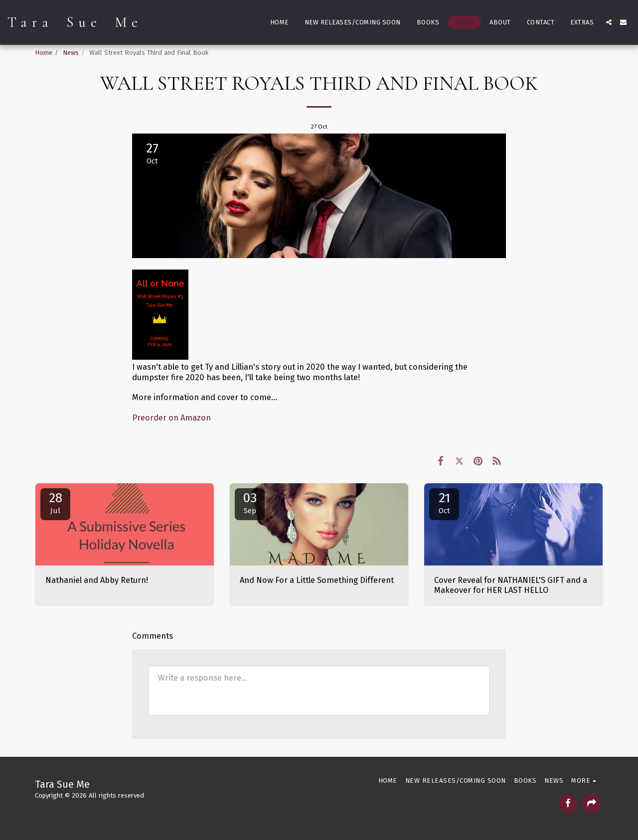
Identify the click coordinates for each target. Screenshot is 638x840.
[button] (609, 22)
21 (444, 503)
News (71, 53)
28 (55, 503)
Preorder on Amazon (171, 418)
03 (250, 503)
